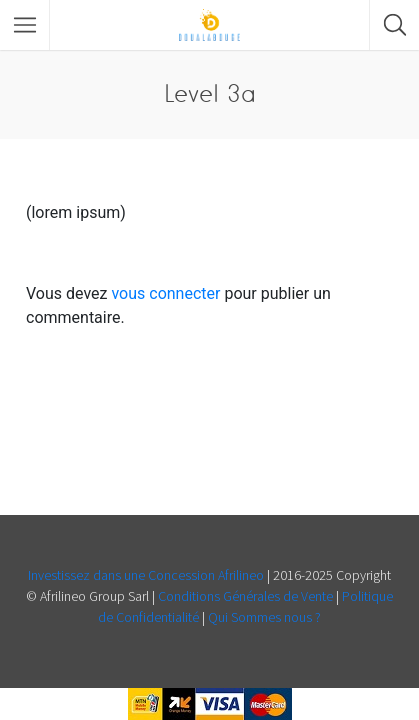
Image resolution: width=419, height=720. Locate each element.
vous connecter (165, 293)
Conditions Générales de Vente (247, 596)
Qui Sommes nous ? (264, 617)
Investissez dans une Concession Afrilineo (147, 575)
